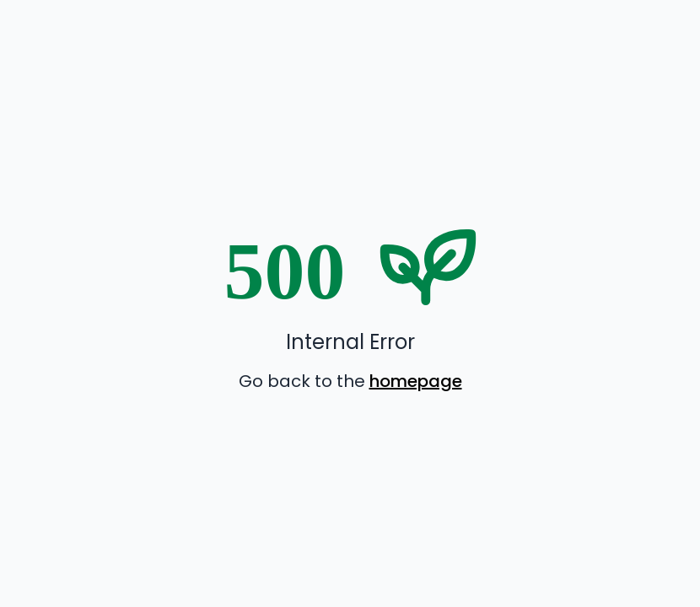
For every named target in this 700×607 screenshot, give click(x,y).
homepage (416, 381)
